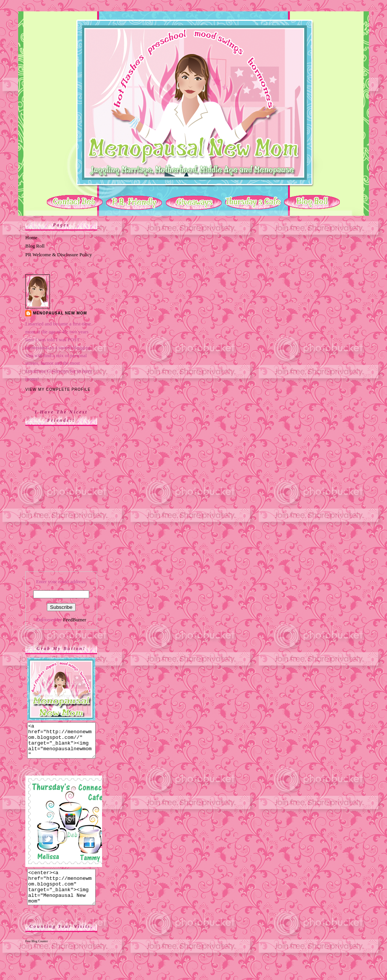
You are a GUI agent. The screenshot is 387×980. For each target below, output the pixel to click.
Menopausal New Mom (60, 313)
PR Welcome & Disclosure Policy (59, 255)
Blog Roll (35, 246)
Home (31, 238)
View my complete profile (58, 389)
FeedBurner (75, 620)
